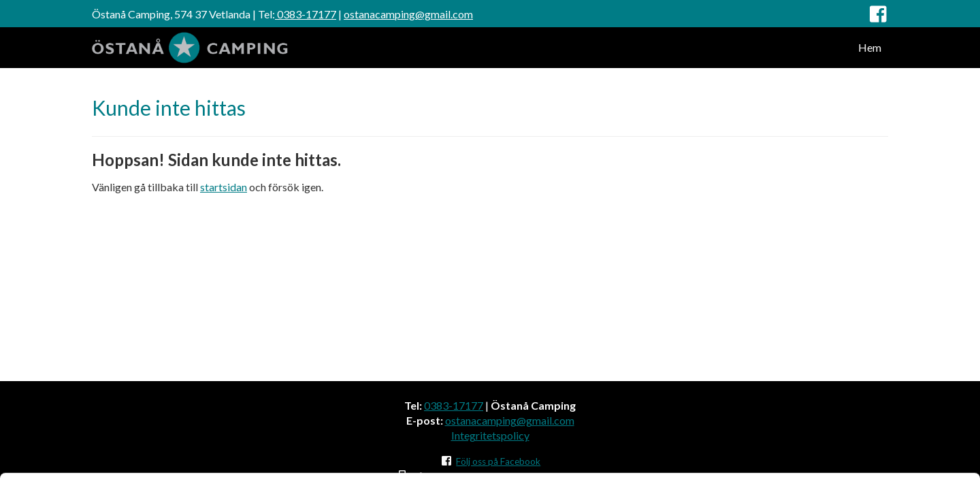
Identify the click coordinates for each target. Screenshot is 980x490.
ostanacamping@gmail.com (408, 14)
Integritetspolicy (490, 435)
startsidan (224, 187)
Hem (870, 47)
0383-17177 (306, 14)
